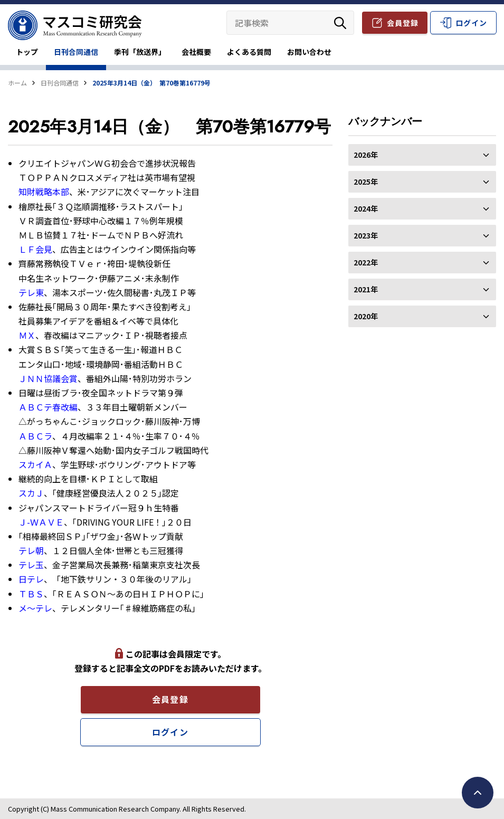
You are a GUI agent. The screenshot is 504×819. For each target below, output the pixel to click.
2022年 (422, 262)
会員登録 (403, 23)
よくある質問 (249, 52)
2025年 (422, 182)
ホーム (17, 83)
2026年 (422, 155)
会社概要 (196, 52)
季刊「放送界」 (140, 52)
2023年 (422, 235)
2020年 (422, 316)
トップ (27, 52)
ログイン (471, 23)
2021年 (422, 289)
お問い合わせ (309, 52)
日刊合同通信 (76, 52)
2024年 (422, 208)
